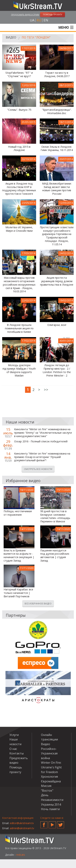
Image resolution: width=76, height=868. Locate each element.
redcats (21, 855)
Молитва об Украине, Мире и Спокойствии (19, 229)
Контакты (17, 753)
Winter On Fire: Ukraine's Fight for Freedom (51, 767)
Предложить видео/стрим (25, 15)
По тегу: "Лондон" (36, 37)
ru (39, 20)
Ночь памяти (50, 809)
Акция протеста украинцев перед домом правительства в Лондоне (57, 281)
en (46, 20)
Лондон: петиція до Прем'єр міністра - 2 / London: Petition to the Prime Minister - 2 (57, 370)
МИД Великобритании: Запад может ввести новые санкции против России (57, 189)
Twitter (61, 823)
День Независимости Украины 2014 (52, 800)
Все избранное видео (38, 603)
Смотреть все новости (38, 469)
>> (46, 390)
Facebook (44, 823)
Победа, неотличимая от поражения (18, 513)
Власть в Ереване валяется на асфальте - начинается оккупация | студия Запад (19, 556)
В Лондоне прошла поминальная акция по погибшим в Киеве (19, 328)
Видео (11, 37)
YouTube (52, 823)
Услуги (14, 735)
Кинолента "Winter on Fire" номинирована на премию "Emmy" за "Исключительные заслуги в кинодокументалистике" (43, 433)
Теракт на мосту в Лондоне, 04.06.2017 (57, 74)
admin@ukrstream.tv (22, 828)
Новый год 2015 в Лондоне (19, 149)
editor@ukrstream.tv (22, 823)
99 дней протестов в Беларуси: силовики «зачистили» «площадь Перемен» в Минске (55, 516)
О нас (13, 749)
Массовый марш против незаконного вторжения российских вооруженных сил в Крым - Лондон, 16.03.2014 (19, 285)
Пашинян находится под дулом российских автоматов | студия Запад (55, 556)
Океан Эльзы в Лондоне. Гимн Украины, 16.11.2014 (57, 149)
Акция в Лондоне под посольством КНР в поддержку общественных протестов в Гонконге (19, 189)
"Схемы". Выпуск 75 (19, 110)
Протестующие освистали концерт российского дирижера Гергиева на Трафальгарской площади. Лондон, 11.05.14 (57, 236)
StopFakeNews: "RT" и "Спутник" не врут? (19, 74)
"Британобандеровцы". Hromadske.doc (57, 111)
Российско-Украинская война (49, 753)
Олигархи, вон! (57, 325)
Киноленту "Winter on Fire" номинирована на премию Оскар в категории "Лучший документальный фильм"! (42, 457)
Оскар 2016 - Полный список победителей (41, 441)
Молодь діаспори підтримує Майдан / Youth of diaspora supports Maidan (19, 370)
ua (32, 20)
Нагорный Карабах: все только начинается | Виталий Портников (18, 593)
